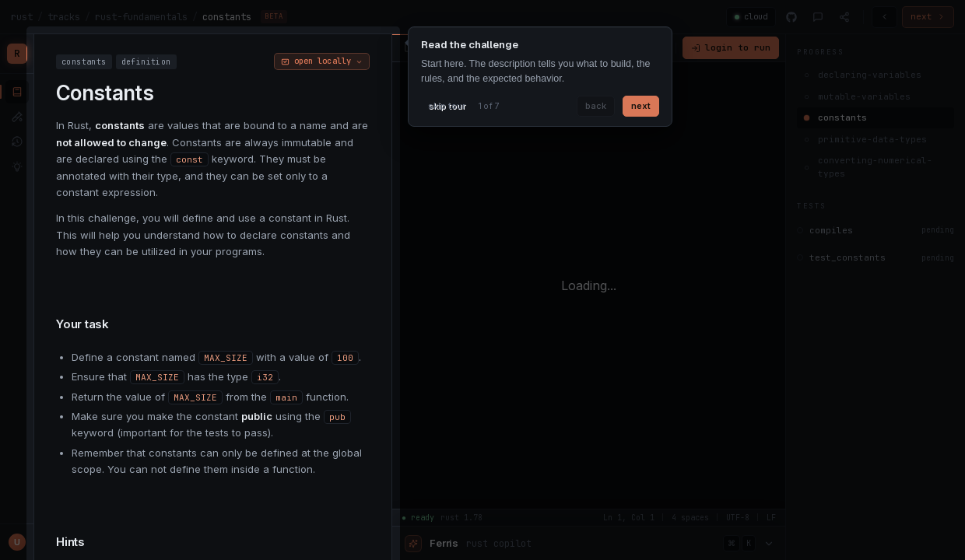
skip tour (447, 106)
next (641, 106)
